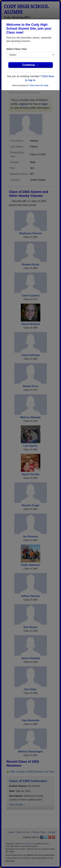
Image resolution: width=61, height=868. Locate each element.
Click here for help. (39, 85)
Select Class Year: (17, 49)
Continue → (30, 65)
